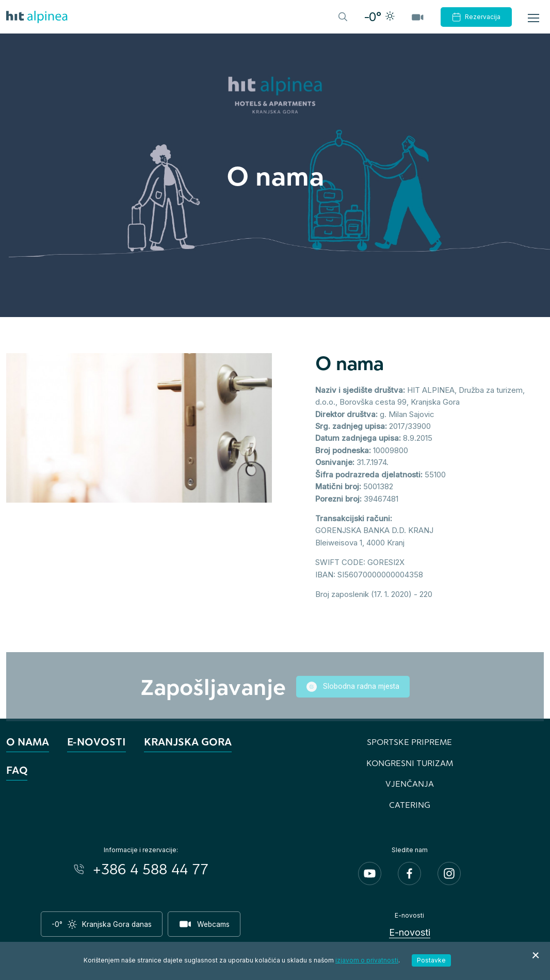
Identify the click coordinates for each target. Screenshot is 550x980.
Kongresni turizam (410, 763)
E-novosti (96, 741)
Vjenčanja (410, 783)
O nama (28, 741)
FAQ (17, 770)
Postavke (431, 960)
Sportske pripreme (409, 742)
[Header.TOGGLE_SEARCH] (342, 16)
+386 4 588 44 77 (151, 869)
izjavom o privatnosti (367, 960)
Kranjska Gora (188, 741)
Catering (410, 804)
